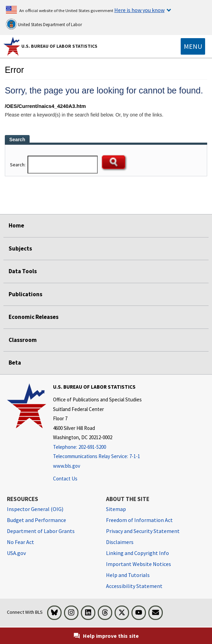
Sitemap (116, 509)
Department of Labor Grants (41, 531)
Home (16, 225)
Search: (18, 165)
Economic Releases (34, 317)
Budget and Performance (36, 520)
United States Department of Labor (44, 24)
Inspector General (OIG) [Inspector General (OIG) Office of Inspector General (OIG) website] (35, 509)
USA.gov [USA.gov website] (16, 553)
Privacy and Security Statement (143, 531)
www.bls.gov (67, 466)
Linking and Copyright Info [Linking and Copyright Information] (137, 553)
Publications (25, 294)
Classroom (23, 340)
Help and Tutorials (128, 575)
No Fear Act (20, 542)
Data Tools (23, 271)
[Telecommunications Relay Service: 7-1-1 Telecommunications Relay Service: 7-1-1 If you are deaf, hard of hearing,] (97, 457)
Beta (15, 363)
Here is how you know (139, 10)
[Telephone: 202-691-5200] (97, 447)
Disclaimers (120, 542)
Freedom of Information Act (139, 520)
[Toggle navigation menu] (193, 46)
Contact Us (65, 479)
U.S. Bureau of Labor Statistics (59, 46)
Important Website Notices (139, 564)
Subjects (20, 248)
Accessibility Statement (134, 586)
